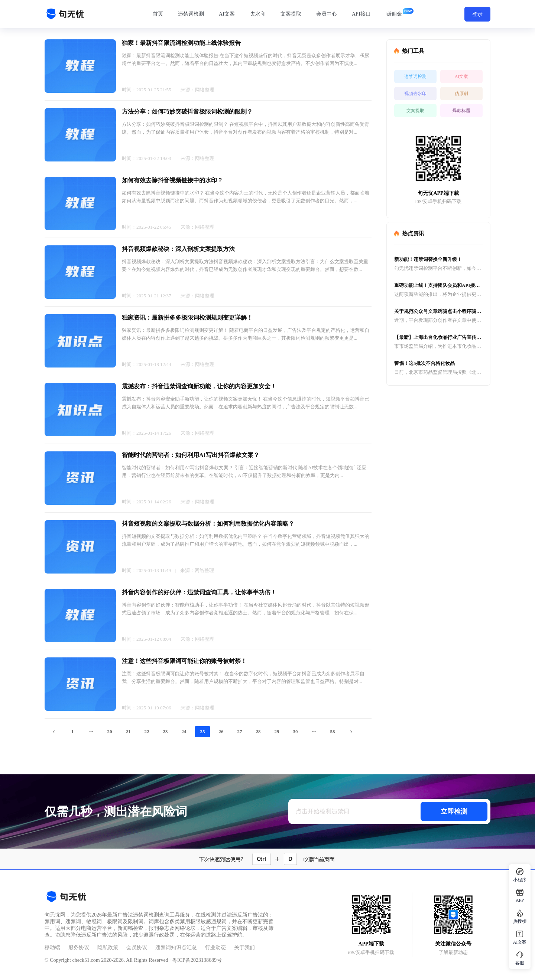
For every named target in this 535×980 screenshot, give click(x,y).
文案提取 (291, 14)
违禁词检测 (191, 14)
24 (184, 731)
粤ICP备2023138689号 (197, 960)
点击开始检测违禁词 (322, 811)
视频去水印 (415, 94)
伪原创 (461, 94)
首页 (158, 14)
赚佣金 (394, 14)
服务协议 (79, 948)
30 (296, 731)
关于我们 (244, 948)
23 (166, 731)
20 (110, 731)
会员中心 (327, 14)
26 (221, 731)
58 (333, 731)
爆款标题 (461, 111)
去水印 (258, 14)
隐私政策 (108, 948)
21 (128, 731)
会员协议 (137, 948)
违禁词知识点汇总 (176, 948)
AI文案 (227, 14)
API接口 (361, 14)
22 (147, 731)
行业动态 (215, 948)
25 (203, 731)
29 (277, 731)
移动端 (52, 948)
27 (240, 731)
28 (258, 731)
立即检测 (454, 811)
